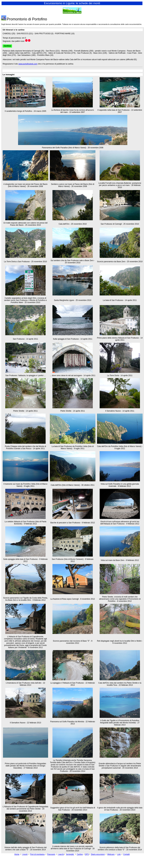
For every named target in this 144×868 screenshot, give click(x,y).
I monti (25, 854)
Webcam (111, 854)
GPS (87, 854)
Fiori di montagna (37, 854)
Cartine (80, 854)
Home (17, 854)
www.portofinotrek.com (28, 64)
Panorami (51, 854)
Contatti (126, 854)
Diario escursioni (98, 854)
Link (119, 854)
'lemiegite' (70, 854)
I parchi (61, 854)
